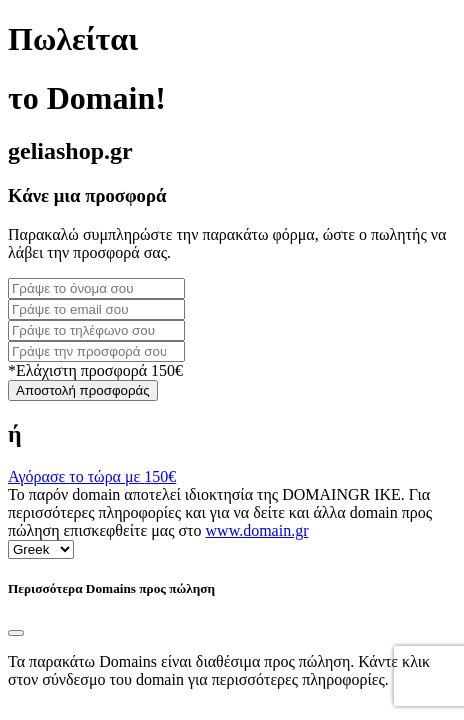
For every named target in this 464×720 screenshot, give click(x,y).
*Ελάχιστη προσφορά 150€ (95, 370)
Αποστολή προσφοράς (83, 390)
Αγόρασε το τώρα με (92, 476)
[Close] (16, 633)
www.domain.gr (257, 530)
